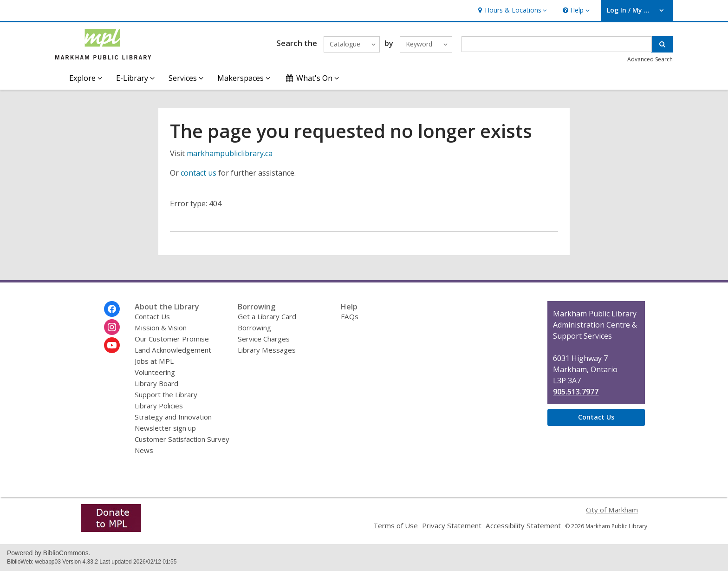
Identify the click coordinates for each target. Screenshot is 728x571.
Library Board (156, 383)
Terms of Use (396, 525)
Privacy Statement (452, 525)
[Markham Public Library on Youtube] (112, 345)
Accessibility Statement (523, 525)
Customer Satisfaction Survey (182, 439)
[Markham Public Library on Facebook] (112, 309)
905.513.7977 (576, 392)
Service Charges (264, 339)
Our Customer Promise (172, 339)
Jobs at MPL (154, 361)
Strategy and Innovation (173, 417)
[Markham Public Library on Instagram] (112, 327)
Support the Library (166, 394)
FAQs (350, 316)
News (144, 450)
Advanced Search (650, 59)
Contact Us (152, 316)
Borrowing (254, 328)
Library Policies (159, 406)
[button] (511, 10)
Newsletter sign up (165, 428)
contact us (198, 173)
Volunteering (155, 372)
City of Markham (612, 510)
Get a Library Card (267, 316)
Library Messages (267, 350)
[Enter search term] (557, 44)
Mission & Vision (161, 328)
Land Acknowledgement (173, 350)
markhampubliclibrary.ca (230, 153)
